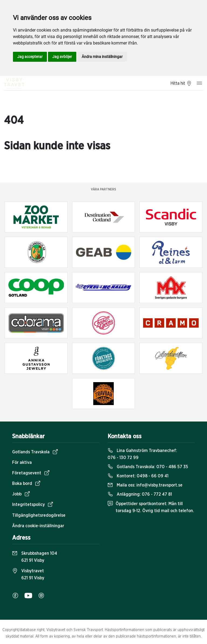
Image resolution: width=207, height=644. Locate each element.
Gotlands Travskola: (148, 467)
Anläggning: (140, 494)
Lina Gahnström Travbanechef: (142, 454)
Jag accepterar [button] (30, 57)
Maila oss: (145, 485)
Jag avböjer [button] (62, 57)
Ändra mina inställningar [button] (102, 57)
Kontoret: (138, 476)
